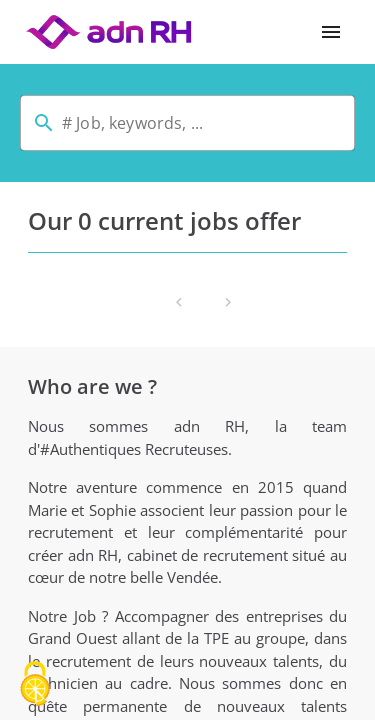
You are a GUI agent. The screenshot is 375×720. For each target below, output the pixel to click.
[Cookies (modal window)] (35, 685)
